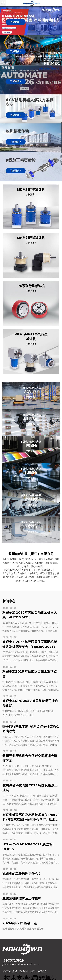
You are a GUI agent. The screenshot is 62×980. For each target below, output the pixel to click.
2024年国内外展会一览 (20, 923)
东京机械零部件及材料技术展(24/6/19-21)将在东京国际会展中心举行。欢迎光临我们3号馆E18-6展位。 (31, 820)
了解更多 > (16, 22)
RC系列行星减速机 (31, 286)
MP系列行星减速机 (31, 238)
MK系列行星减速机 (31, 190)
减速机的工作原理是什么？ (22, 874)
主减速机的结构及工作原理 (22, 898)
